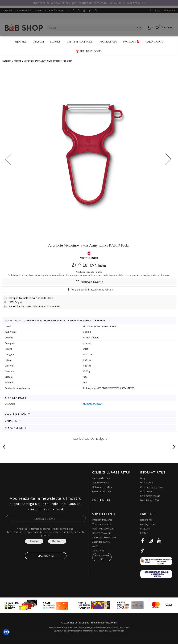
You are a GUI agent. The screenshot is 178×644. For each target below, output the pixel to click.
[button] (6, 632)
